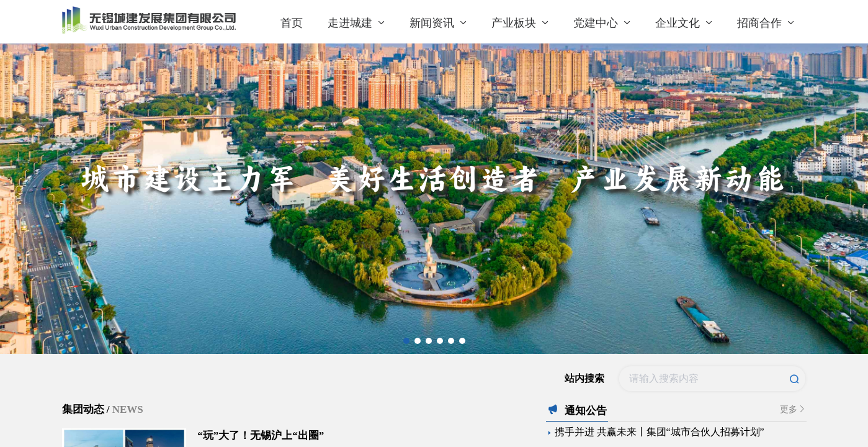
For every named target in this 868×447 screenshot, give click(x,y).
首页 (292, 23)
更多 (793, 409)
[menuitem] (292, 22)
